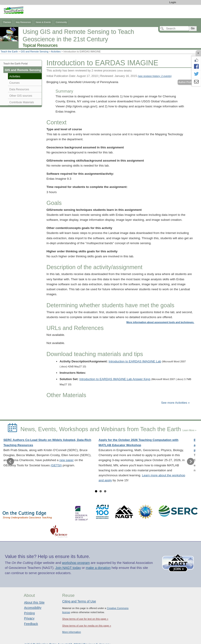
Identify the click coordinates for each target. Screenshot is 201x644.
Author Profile (186, 82)
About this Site (34, 602)
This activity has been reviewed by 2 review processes (89, 70)
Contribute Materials (22, 102)
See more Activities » (175, 403)
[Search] (174, 28)
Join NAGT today (68, 568)
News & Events (43, 22)
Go (193, 28)
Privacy (29, 618)
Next (191, 462)
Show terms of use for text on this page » (85, 619)
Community (61, 22)
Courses (14, 83)
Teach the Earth (9, 52)
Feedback (31, 624)
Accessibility (33, 608)
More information (71, 632)
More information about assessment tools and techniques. (160, 322)
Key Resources (23, 22)
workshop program (76, 563)
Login (173, 2)
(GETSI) (56, 465)
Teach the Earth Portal (16, 64)
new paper (67, 460)
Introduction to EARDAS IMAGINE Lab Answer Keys (115, 379)
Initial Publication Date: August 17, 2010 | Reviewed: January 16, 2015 (109, 76)
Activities (56, 52)
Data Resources (19, 89)
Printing (29, 613)
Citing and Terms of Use (79, 601)
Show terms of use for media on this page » (87, 626)
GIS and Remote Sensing (34, 52)
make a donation (98, 568)
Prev (10, 462)
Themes (7, 22)
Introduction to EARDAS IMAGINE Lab (135, 361)
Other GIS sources (21, 96)
